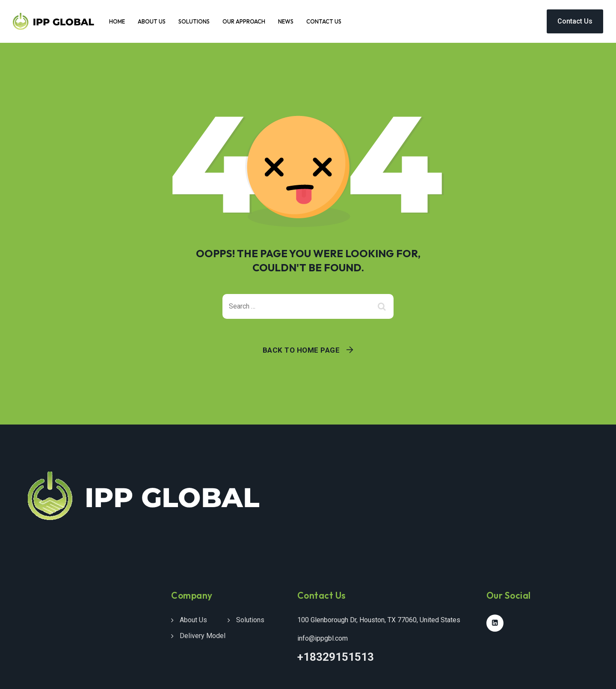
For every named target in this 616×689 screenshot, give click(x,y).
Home (117, 21)
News (286, 21)
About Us (152, 21)
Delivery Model (203, 636)
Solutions (194, 21)
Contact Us (324, 21)
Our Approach (244, 21)
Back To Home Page (301, 350)
